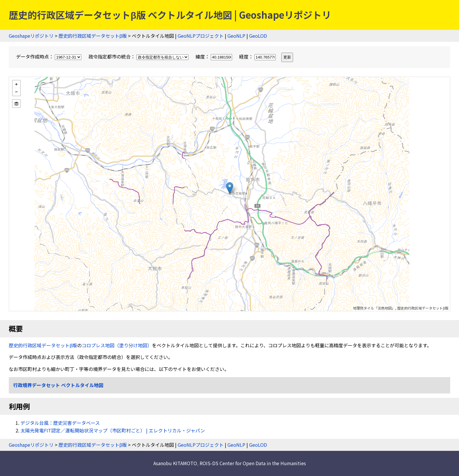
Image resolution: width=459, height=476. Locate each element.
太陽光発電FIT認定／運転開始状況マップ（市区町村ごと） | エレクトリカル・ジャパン (113, 430)
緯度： (214, 56)
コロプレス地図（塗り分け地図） (117, 345)
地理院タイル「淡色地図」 (374, 308)
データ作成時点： (49, 56)
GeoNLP (236, 36)
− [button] (16, 92)
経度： (258, 56)
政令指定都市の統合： (139, 56)
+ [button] (16, 84)
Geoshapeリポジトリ (31, 36)
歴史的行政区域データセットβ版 (93, 36)
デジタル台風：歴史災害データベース (60, 423)
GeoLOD (258, 36)
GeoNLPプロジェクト (201, 36)
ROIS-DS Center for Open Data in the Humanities (253, 463)
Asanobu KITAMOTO (175, 463)
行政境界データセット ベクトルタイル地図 (58, 385)
